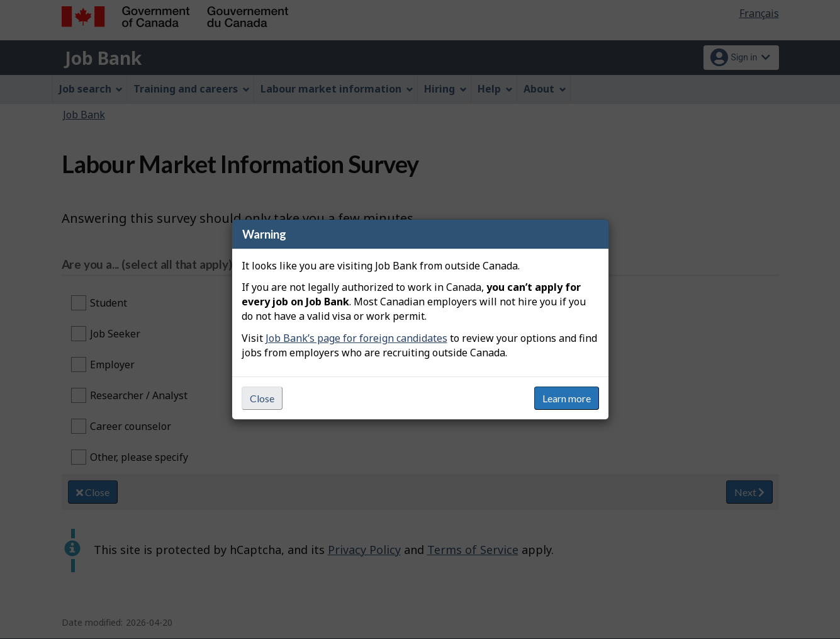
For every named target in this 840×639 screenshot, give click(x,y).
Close (262, 398)
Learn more (567, 398)
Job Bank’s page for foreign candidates (356, 338)
